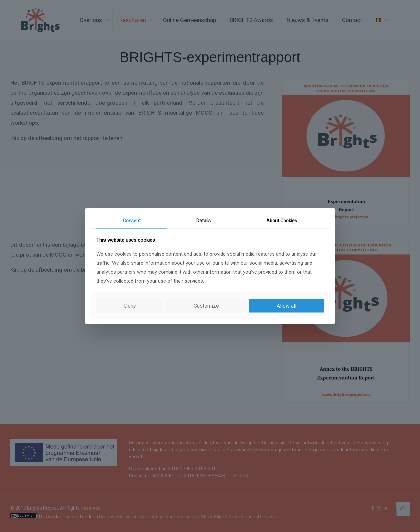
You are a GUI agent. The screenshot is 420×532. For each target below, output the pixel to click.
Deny (130, 306)
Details (203, 221)
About (282, 221)
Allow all (287, 306)
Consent (132, 221)
